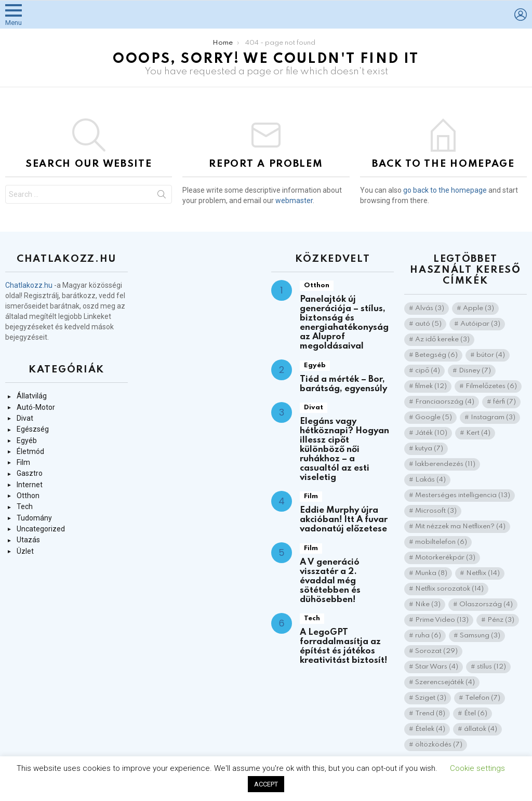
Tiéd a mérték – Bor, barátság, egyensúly (343, 384)
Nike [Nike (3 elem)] (428, 604)
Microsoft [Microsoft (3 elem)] (436, 511)
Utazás (28, 540)
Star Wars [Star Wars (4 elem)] (437, 667)
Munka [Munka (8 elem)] (431, 573)
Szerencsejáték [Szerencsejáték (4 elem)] (445, 682)
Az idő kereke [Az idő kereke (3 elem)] (442, 339)
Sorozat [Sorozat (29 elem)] (436, 651)
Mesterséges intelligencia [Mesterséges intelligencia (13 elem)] (463, 495)
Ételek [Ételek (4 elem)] (430, 729)
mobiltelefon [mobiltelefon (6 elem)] (441, 542)
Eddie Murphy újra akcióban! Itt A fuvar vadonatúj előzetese (344, 520)
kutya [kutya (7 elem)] (429, 449)
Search (162, 196)
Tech (25, 506)
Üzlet (25, 551)
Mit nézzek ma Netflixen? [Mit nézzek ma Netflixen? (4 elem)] (460, 526)
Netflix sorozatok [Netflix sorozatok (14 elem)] (449, 589)
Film (23, 462)
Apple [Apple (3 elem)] (478, 308)
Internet (30, 485)
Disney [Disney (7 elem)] (475, 371)
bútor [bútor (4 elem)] (491, 355)
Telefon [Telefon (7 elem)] (483, 698)
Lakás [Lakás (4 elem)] (430, 480)
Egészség (33, 429)
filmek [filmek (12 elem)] (431, 386)
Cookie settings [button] (477, 768)
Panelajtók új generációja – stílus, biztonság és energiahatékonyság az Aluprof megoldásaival (344, 323)
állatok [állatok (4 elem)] (481, 729)
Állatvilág (32, 396)
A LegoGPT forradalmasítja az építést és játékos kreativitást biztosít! (343, 646)
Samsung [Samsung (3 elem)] (480, 636)
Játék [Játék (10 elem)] (431, 433)
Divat (25, 418)
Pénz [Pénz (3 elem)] (501, 620)
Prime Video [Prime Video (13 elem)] (442, 620)
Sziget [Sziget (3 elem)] (431, 698)
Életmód (30, 451)
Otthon (28, 496)
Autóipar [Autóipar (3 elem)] (480, 324)
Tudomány (34, 518)
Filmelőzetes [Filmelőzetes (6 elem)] (491, 386)
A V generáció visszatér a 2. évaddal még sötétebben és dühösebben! (330, 581)
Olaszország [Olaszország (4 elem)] (486, 604)
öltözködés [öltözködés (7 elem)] (439, 745)
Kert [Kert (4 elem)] (478, 433)
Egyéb (27, 440)
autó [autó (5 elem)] (428, 324)
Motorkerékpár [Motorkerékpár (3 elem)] (445, 558)
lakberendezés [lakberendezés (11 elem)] (445, 464)
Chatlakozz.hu (29, 285)
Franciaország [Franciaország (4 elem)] (445, 402)
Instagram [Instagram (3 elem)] (493, 417)
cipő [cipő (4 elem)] (428, 371)
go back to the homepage (445, 190)
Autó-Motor (36, 407)
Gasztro (30, 473)
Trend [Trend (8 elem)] (430, 713)
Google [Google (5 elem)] (434, 417)
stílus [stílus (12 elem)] (491, 667)
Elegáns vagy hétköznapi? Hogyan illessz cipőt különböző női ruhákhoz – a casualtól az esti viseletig (344, 450)
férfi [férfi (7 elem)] (504, 402)
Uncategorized (41, 529)
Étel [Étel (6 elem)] (476, 713)
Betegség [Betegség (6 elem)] (436, 355)
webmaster (294, 201)
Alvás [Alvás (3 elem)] (430, 308)
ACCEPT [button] (266, 784)
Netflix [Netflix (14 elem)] (483, 573)
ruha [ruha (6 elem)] (428, 636)
